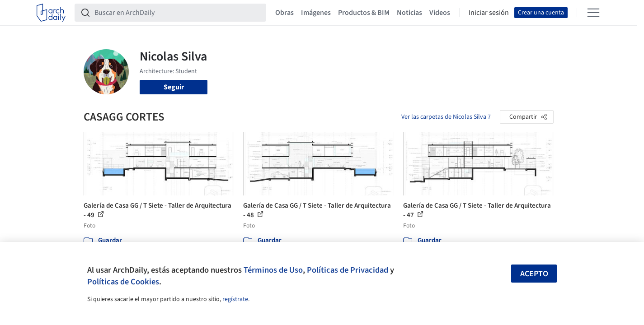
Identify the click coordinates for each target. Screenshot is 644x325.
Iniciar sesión (489, 13)
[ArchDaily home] (51, 13)
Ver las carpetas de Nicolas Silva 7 (446, 117)
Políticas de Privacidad (348, 270)
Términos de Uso (273, 270)
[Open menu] (593, 13)
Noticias (409, 13)
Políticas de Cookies (123, 282)
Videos (440, 13)
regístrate (235, 299)
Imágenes (316, 13)
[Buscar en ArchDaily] (178, 13)
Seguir (174, 87)
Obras (284, 13)
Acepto (534, 274)
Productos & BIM (364, 13)
